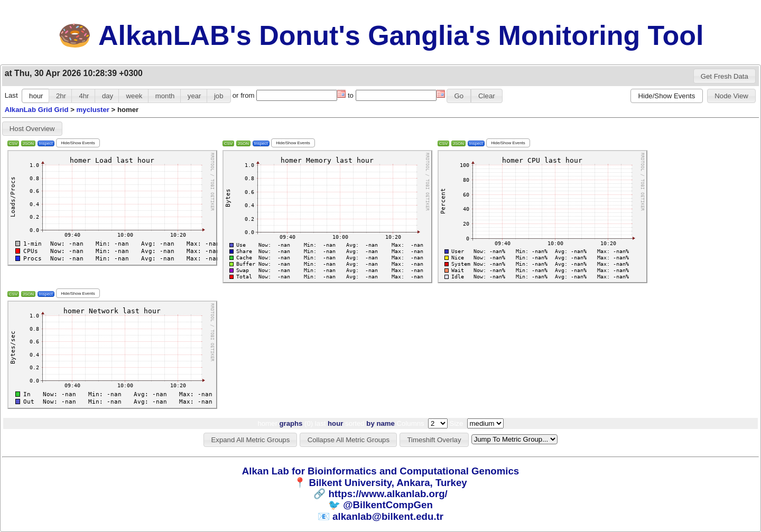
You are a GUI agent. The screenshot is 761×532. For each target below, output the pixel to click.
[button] (725, 76)
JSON (28, 143)
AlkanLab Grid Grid (37, 110)
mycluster (93, 110)
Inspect (46, 143)
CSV (13, 143)
